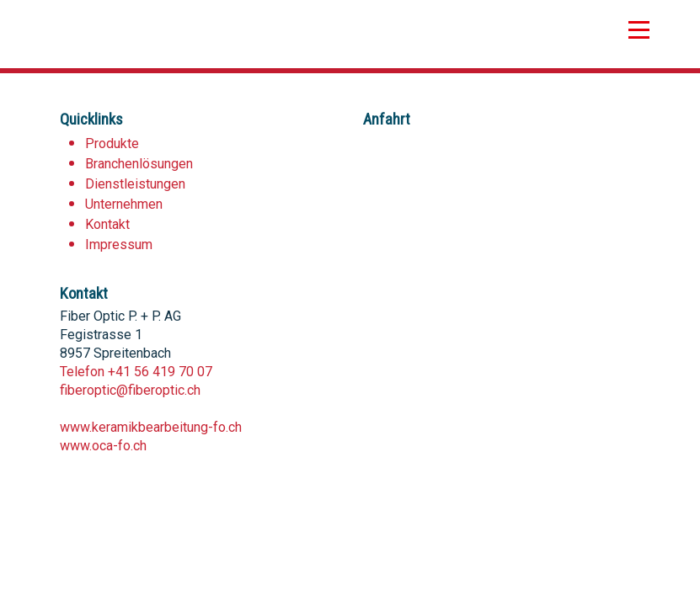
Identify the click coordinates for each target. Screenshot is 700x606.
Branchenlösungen (139, 164)
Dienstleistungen (135, 184)
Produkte (112, 144)
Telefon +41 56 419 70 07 (136, 372)
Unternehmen (124, 204)
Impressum (119, 245)
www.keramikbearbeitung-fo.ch (151, 427)
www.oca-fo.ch (103, 446)
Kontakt (107, 224)
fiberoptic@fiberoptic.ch (130, 390)
